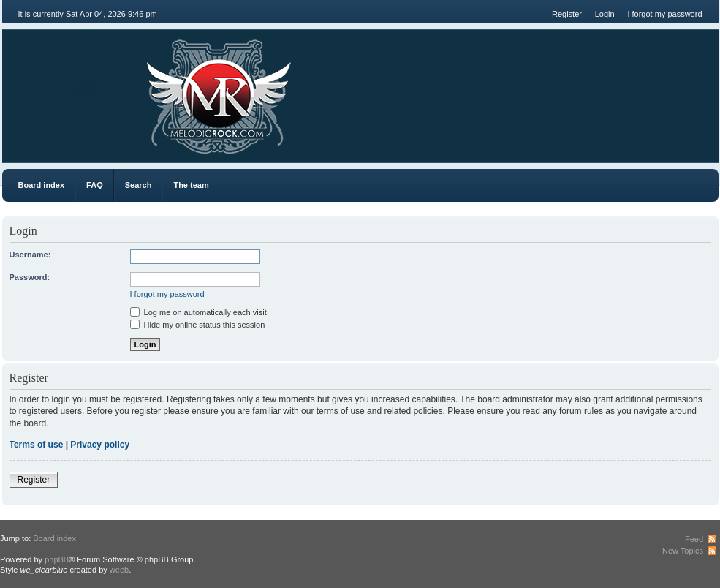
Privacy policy (100, 445)
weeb (119, 570)
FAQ (95, 185)
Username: (30, 255)
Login (605, 14)
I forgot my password (664, 14)
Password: (30, 277)
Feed (694, 539)
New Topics (683, 551)
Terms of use (37, 445)
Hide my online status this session (198, 325)
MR (84, 87)
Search (139, 185)
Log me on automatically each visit (198, 312)
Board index (42, 185)
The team (191, 185)
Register (567, 14)
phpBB (57, 559)
